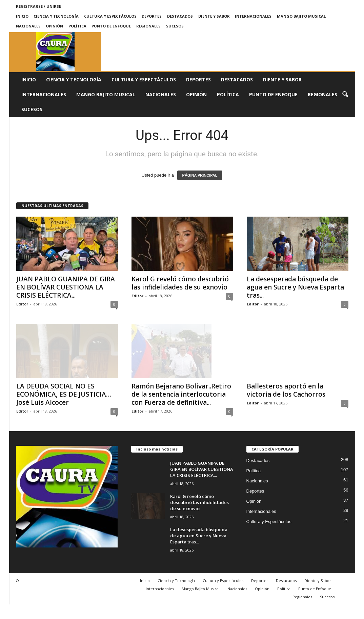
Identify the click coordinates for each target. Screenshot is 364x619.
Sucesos (175, 26)
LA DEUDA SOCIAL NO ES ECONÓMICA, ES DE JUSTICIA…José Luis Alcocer (64, 394)
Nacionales (28, 26)
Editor (22, 304)
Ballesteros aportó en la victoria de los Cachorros (286, 390)
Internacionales (253, 16)
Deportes (152, 16)
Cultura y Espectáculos (110, 16)
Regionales (148, 26)
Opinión (54, 26)
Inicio (22, 16)
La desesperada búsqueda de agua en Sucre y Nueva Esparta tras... (295, 287)
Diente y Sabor (214, 16)
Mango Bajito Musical (301, 16)
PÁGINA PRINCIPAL (200, 175)
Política (77, 26)
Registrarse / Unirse (38, 6)
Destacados (180, 16)
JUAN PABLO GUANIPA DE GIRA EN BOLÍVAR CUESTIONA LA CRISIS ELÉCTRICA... (66, 287)
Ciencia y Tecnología (56, 16)
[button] (345, 95)
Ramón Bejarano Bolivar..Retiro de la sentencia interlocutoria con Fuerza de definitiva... (181, 409)
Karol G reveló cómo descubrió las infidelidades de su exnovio (180, 283)
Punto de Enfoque (111, 26)
